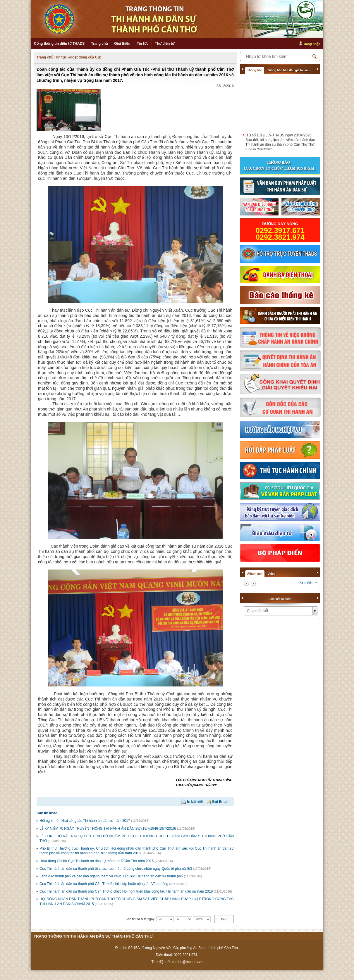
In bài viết (195, 802)
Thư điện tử (164, 44)
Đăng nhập (312, 44)
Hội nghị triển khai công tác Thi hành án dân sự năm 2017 (85, 821)
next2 (253, 583)
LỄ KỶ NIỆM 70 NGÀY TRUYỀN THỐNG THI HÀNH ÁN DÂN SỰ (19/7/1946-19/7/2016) (108, 829)
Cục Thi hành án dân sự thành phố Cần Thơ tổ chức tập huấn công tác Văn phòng (104, 884)
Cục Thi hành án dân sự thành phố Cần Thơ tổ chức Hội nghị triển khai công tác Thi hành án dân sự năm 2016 (126, 891)
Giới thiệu (122, 44)
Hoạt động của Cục (86, 57)
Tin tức (143, 44)
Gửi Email (220, 802)
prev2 (246, 583)
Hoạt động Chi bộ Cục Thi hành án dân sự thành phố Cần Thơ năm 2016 (97, 861)
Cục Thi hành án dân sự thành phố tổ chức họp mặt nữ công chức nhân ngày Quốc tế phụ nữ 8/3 (116, 869)
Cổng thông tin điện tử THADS (59, 44)
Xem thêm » (308, 582)
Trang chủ (99, 44)
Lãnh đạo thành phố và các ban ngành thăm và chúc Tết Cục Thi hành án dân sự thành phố (111, 876)
